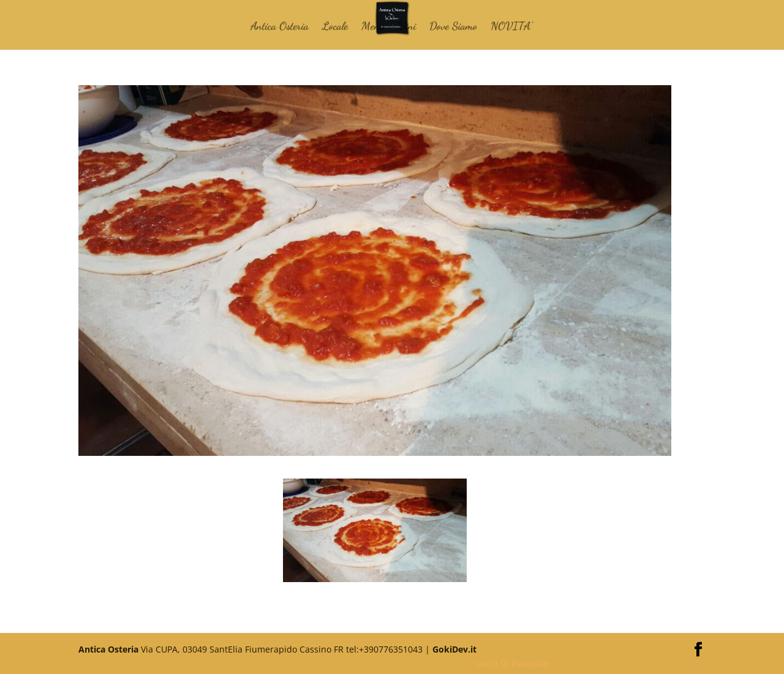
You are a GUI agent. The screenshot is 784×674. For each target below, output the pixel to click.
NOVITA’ (511, 27)
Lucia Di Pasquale (513, 663)
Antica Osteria (280, 27)
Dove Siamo (453, 27)
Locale (335, 27)
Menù (373, 27)
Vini (407, 27)
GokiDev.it (454, 649)
